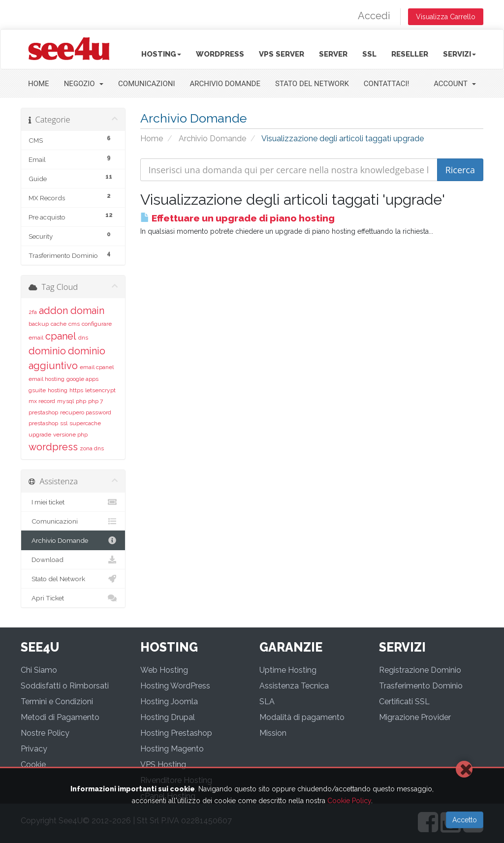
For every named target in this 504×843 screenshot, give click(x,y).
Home (39, 84)
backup (39, 324)
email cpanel (97, 367)
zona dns (92, 448)
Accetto (465, 820)
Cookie (33, 765)
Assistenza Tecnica (294, 686)
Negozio (84, 84)
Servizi (459, 54)
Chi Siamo (39, 670)
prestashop (43, 412)
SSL (369, 54)
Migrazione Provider (415, 717)
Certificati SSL (404, 702)
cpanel (61, 336)
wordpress (53, 447)
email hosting (47, 379)
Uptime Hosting (288, 670)
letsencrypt (100, 390)
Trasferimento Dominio (421, 686)
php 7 (95, 401)
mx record (42, 401)
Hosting (161, 54)
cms (74, 324)
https (76, 390)
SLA (267, 702)
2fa (33, 312)
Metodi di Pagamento (60, 717)
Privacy (34, 749)
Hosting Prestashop (176, 733)
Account (455, 84)
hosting (58, 390)
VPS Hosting (163, 765)
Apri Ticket (73, 598)
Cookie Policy (349, 801)
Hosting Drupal (168, 717)
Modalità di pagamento (302, 717)
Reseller (410, 54)
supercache (85, 423)
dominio (47, 351)
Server (333, 54)
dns (83, 338)
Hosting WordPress (175, 686)
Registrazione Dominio (420, 670)
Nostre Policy (45, 733)
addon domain (72, 311)
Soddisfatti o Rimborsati (65, 686)
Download (73, 560)
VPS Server (282, 54)
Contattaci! (387, 84)
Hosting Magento (172, 749)
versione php (70, 435)
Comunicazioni (146, 84)
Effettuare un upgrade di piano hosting (237, 218)
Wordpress (220, 54)
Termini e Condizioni (57, 702)
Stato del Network (312, 84)
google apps (82, 379)
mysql (65, 401)
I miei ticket (73, 502)
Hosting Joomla (169, 702)
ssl (64, 423)
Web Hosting (164, 670)
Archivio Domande (225, 84)
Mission (273, 733)
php (81, 401)
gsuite (37, 390)
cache (59, 324)
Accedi (374, 16)
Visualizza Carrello (446, 17)
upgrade (40, 435)
